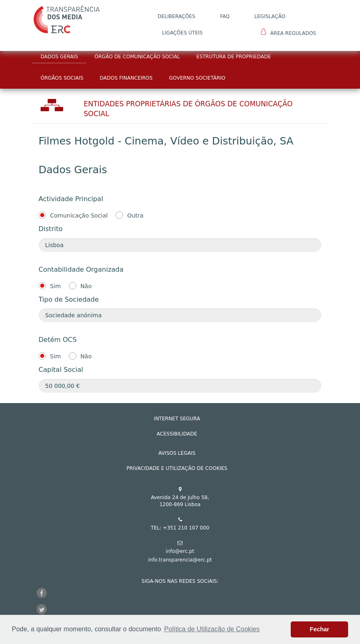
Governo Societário (197, 78)
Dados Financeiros (126, 78)
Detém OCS (58, 340)
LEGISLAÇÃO (270, 16)
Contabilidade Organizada (81, 269)
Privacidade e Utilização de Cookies (177, 468)
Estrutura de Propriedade (234, 57)
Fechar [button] (320, 629)
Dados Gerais (59, 57)
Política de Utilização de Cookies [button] (212, 629)
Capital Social (61, 370)
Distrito (50, 229)
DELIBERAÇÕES (176, 16)
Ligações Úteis (182, 33)
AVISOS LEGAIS (177, 453)
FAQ (225, 16)
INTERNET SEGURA (177, 419)
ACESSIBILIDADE (177, 434)
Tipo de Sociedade (69, 299)
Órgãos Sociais (62, 78)
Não (86, 286)
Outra (135, 215)
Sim (55, 286)
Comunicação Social (79, 215)
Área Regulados (288, 32)
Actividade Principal (71, 199)
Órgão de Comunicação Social (137, 57)
